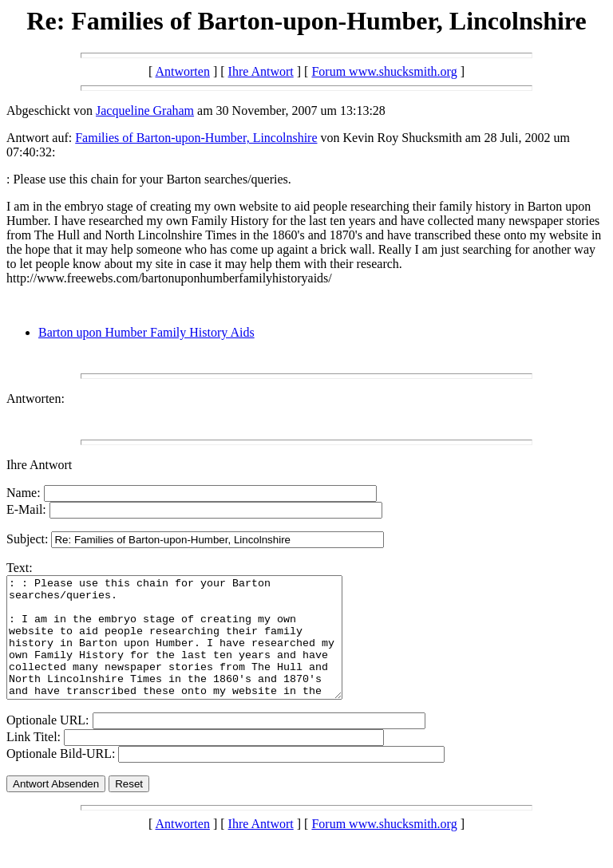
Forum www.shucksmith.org (384, 71)
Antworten (182, 71)
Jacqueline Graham (145, 110)
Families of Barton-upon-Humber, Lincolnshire (196, 138)
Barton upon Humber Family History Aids (146, 332)
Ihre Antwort (261, 71)
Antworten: (36, 398)
